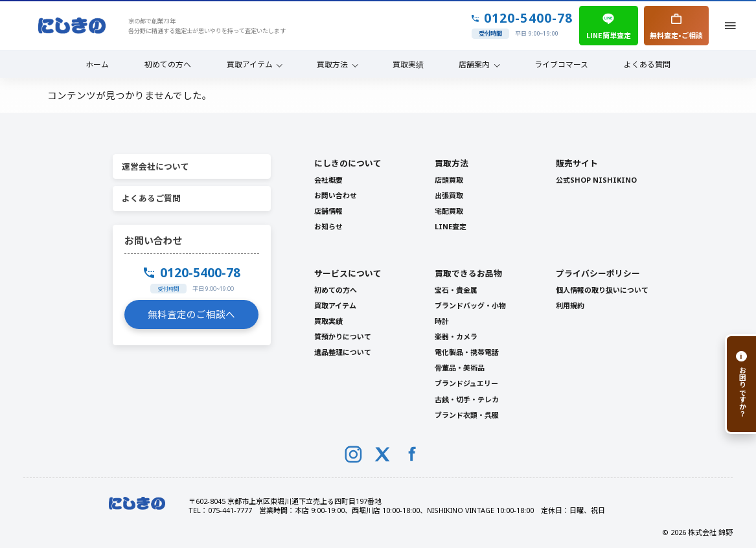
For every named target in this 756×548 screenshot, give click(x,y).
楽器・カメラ (456, 337)
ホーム (97, 64)
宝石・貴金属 (456, 290)
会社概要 (328, 180)
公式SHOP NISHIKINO (596, 180)
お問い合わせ (336, 195)
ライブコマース (561, 64)
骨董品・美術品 (460, 368)
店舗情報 (328, 211)
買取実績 (408, 64)
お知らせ (328, 226)
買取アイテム (250, 64)
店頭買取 (449, 180)
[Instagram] (353, 454)
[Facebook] (412, 454)
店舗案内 (474, 64)
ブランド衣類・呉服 (467, 415)
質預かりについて (343, 337)
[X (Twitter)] (383, 454)
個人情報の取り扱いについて (602, 290)
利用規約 (570, 305)
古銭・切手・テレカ (467, 399)
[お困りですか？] (740, 384)
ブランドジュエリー (466, 383)
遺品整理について (343, 352)
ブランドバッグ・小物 (470, 305)
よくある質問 (647, 64)
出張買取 (449, 195)
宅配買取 (449, 211)
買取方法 (332, 64)
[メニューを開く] (731, 26)
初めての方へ (168, 64)
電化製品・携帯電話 (467, 352)
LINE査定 (451, 226)
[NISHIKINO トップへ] (72, 26)
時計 (442, 321)
